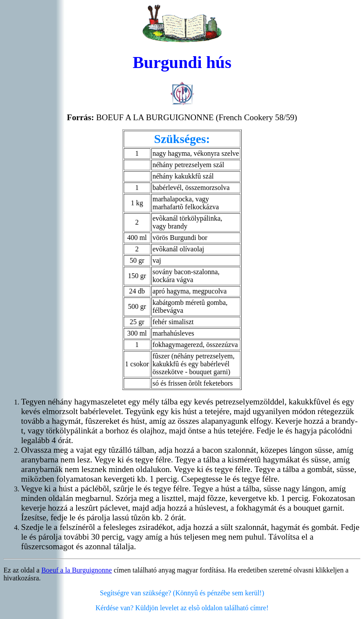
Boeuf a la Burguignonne (77, 570)
